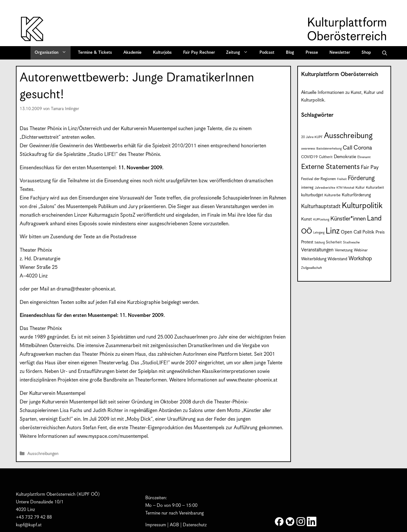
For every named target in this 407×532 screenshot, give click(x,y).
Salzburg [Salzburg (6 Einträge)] (320, 243)
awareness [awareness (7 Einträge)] (308, 149)
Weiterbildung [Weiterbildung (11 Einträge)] (314, 259)
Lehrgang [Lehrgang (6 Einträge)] (319, 233)
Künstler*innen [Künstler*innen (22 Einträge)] (348, 219)
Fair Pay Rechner (199, 53)
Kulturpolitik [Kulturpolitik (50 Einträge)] (362, 206)
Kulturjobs (162, 53)
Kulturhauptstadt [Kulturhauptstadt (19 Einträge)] (321, 206)
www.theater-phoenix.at (252, 380)
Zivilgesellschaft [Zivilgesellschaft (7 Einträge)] (312, 268)
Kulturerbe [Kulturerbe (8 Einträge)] (332, 195)
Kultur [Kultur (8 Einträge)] (360, 188)
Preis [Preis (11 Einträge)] (380, 232)
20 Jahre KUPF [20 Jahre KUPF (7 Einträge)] (312, 137)
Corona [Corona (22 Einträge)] (363, 148)
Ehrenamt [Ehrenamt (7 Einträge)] (364, 157)
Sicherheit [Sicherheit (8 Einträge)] (334, 242)
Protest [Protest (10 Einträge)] (307, 242)
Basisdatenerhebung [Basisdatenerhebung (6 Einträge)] (329, 149)
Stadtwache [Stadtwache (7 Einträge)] (351, 242)
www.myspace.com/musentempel (112, 436)
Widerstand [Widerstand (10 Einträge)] (337, 259)
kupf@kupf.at (29, 525)
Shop (366, 53)
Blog (290, 53)
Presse (312, 53)
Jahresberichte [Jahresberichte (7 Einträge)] (325, 188)
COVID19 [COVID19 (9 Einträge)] (309, 157)
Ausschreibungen (43, 454)
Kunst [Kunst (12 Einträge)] (307, 219)
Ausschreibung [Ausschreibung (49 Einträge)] (348, 136)
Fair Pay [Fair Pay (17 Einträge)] (370, 168)
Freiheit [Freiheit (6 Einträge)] (342, 179)
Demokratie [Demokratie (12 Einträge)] (345, 157)
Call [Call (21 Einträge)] (348, 148)
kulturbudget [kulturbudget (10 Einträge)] (312, 195)
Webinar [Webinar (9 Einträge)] (361, 250)
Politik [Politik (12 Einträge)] (368, 232)
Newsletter (340, 53)
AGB (174, 525)
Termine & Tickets (95, 53)
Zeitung (239, 53)
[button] (385, 53)
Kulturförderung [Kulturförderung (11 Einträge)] (356, 195)
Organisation (53, 53)
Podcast (267, 53)
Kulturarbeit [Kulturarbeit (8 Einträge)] (375, 188)
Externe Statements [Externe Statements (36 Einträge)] (330, 167)
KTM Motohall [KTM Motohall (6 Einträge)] (345, 188)
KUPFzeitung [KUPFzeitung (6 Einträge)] (321, 220)
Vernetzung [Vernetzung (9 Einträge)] (344, 250)
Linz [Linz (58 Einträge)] (333, 231)
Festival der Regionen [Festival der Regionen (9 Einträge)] (318, 179)
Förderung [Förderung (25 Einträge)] (361, 178)
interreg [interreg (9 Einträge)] (307, 188)
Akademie (132, 53)
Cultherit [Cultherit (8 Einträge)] (326, 157)
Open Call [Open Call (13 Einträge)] (351, 232)
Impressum (156, 525)
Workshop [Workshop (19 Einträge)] (360, 259)
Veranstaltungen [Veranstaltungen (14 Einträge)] (317, 250)
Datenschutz (195, 525)
